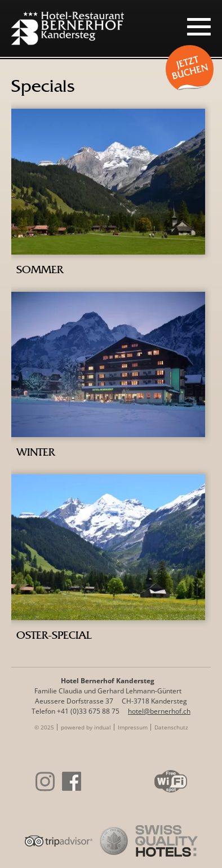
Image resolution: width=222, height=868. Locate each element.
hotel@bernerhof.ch (159, 711)
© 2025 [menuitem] (44, 727)
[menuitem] (86, 727)
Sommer (40, 270)
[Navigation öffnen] (199, 26)
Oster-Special (54, 635)
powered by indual (86, 727)
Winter (35, 452)
